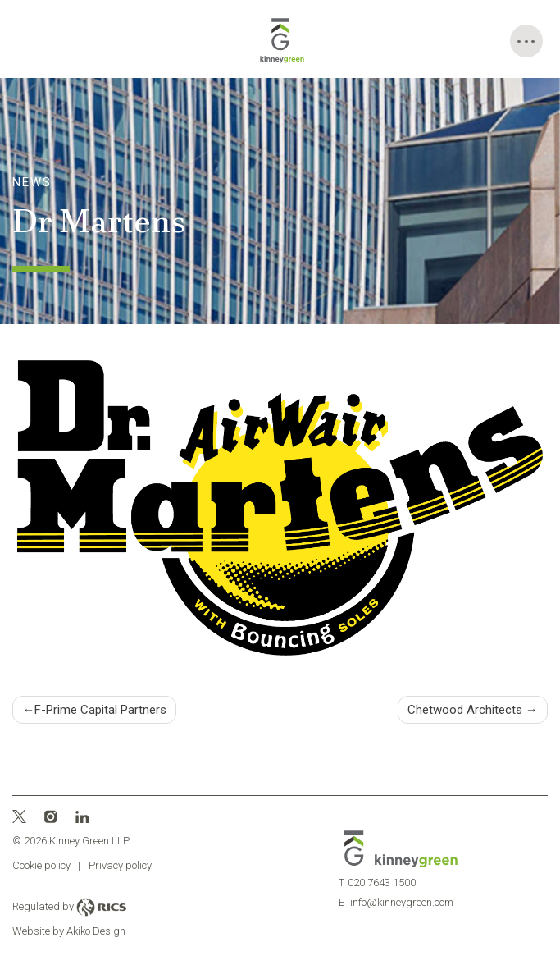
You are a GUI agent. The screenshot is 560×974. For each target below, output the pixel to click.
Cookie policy (41, 865)
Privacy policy (120, 865)
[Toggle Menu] (526, 41)
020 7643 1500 (377, 883)
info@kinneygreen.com (396, 902)
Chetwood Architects (465, 710)
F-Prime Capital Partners (100, 710)
